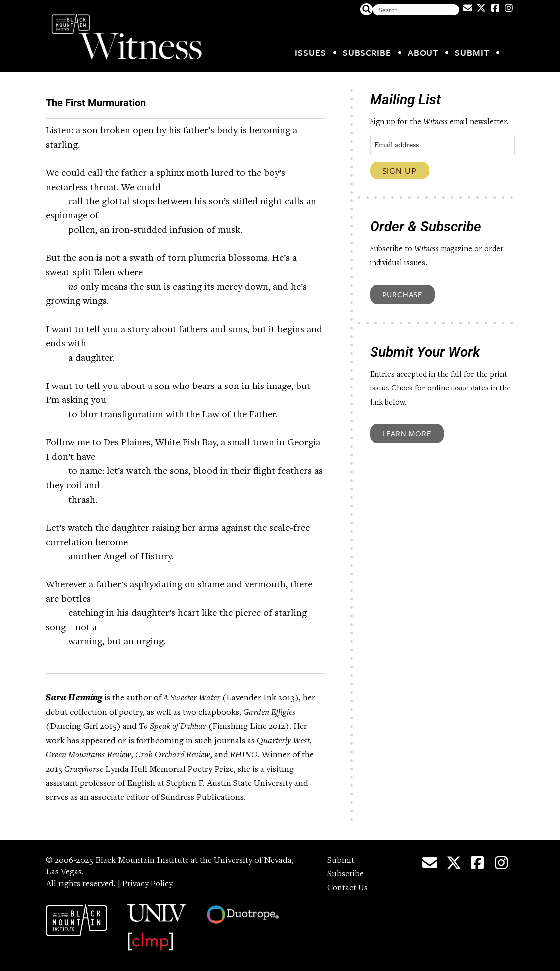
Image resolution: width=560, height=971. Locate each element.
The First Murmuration (147, 99)
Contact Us (348, 885)
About (423, 53)
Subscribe (367, 53)
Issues (310, 53)
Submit (472, 53)
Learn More (407, 433)
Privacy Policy (149, 881)
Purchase (402, 294)
